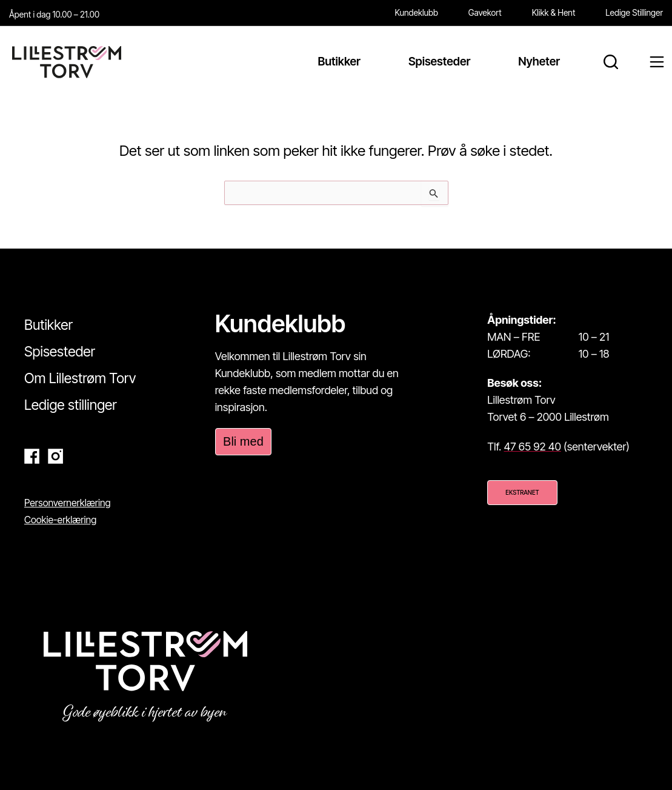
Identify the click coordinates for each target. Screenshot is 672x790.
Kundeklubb (417, 12)
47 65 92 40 (533, 447)
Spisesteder (60, 352)
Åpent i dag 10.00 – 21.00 (54, 14)
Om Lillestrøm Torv (80, 378)
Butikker (48, 325)
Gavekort (485, 12)
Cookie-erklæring (60, 520)
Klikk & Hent (554, 12)
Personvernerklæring (68, 503)
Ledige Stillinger (634, 12)
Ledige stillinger (71, 405)
